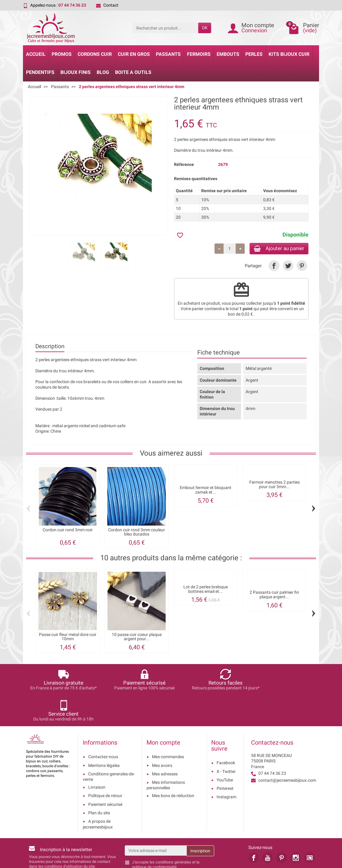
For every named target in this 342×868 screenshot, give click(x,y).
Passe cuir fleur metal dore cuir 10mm (68, 638)
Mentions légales (104, 735)
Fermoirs (199, 54)
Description (50, 347)
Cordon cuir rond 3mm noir (68, 531)
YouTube (225, 750)
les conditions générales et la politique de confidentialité (166, 834)
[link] (274, 267)
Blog (103, 72)
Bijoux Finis (76, 72)
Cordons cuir (95, 54)
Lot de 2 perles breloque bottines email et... (206, 590)
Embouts (228, 54)
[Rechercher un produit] (165, 28)
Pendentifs (40, 72)
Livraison (97, 757)
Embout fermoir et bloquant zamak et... (206, 491)
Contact (107, 5)
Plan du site (99, 783)
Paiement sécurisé (105, 774)
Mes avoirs (162, 735)
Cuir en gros (134, 54)
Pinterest (225, 758)
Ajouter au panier (276, 249)
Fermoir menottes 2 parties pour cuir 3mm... (274, 485)
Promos (62, 54)
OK (205, 28)
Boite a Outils (133, 72)
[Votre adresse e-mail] (156, 820)
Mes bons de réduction (173, 766)
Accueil (36, 54)
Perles (254, 54)
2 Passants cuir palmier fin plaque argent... (274, 596)
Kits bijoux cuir (289, 54)
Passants (168, 54)
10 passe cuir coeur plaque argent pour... (137, 638)
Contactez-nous (103, 727)
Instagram (226, 767)
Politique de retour (105, 766)
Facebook (226, 733)
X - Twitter (226, 741)
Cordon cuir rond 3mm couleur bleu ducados (137, 533)
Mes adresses (165, 744)
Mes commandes (168, 727)
